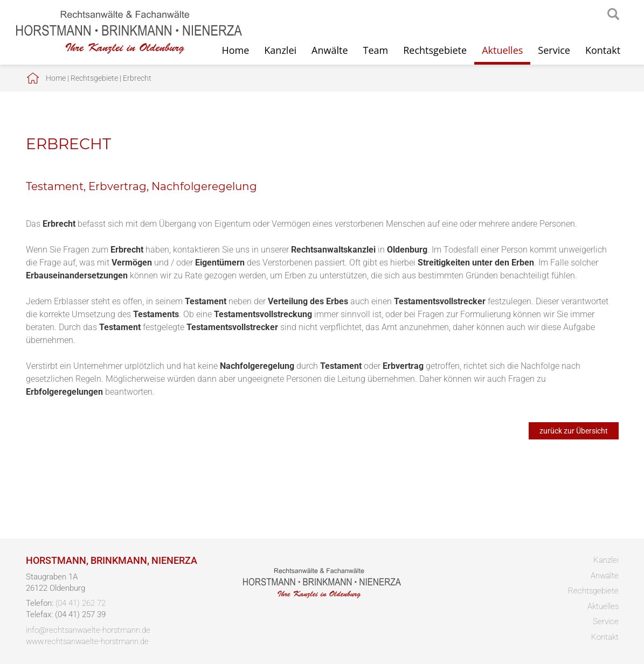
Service (554, 50)
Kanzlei (280, 50)
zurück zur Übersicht (574, 431)
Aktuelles (502, 50)
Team (376, 50)
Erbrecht (137, 78)
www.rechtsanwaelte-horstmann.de (87, 641)
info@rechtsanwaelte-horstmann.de (88, 630)
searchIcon (613, 15)
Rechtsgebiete (435, 50)
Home (56, 78)
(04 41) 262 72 (81, 603)
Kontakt (603, 50)
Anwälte (330, 50)
